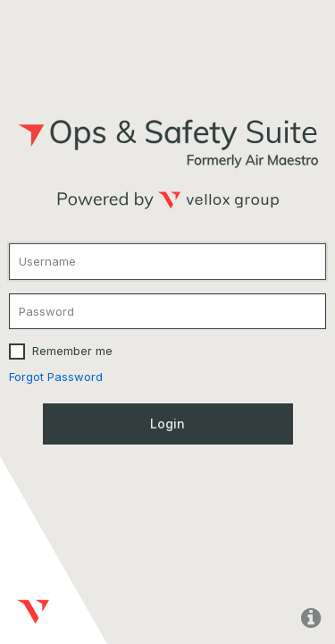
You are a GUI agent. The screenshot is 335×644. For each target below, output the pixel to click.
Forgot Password (56, 377)
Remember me (72, 351)
